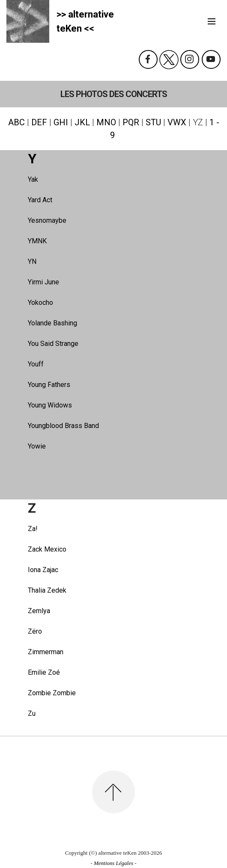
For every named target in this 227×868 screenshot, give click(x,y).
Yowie (37, 446)
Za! (33, 529)
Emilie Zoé (44, 672)
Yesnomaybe (47, 220)
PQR (131, 122)
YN (32, 261)
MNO (106, 122)
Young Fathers (49, 385)
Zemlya (39, 611)
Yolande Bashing (52, 323)
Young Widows (50, 405)
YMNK (37, 241)
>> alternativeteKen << (85, 21)
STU (153, 122)
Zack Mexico (47, 549)
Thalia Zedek (47, 590)
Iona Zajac (43, 570)
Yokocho (40, 303)
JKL (82, 122)
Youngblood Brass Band (63, 426)
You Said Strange (53, 344)
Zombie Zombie (52, 693)
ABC (16, 122)
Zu (32, 713)
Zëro (35, 631)
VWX (177, 122)
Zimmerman (46, 652)
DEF (39, 122)
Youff (36, 364)
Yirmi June (43, 282)
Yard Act (40, 200)
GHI (61, 122)
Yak (33, 179)
